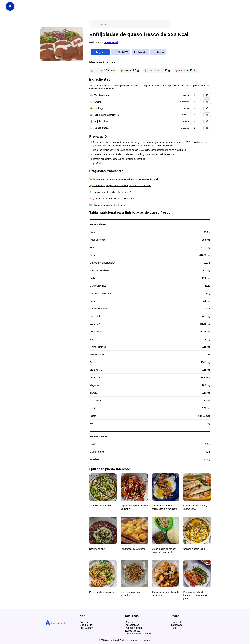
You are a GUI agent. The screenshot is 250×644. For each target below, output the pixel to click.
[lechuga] (195, 108)
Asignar (100, 52)
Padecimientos (133, 628)
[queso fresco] (195, 128)
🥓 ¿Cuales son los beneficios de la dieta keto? (113, 199)
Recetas (130, 622)
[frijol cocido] (195, 121)
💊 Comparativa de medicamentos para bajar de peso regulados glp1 (124, 179)
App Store (85, 622)
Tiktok (174, 628)
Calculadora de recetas (138, 634)
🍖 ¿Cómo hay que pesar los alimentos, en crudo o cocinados (120, 186)
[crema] (195, 102)
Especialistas (132, 631)
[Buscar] (133, 24)
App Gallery (86, 628)
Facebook (176, 622)
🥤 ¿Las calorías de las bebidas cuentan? (110, 192)
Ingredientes (132, 625)
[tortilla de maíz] (195, 95)
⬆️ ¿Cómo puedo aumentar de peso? (108, 205)
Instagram (176, 625)
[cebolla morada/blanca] (195, 115)
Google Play (86, 625)
